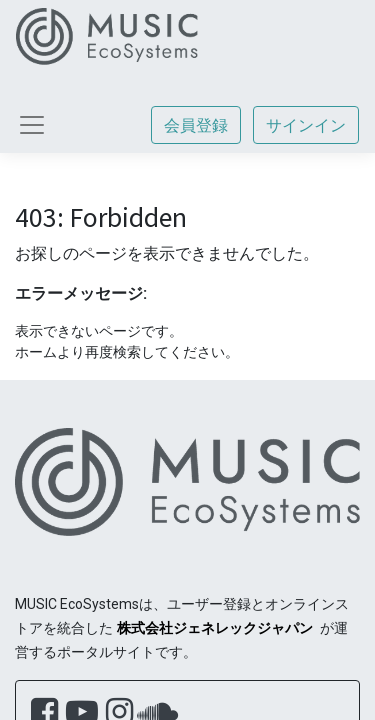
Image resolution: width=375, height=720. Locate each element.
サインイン (306, 125)
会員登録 (196, 125)
